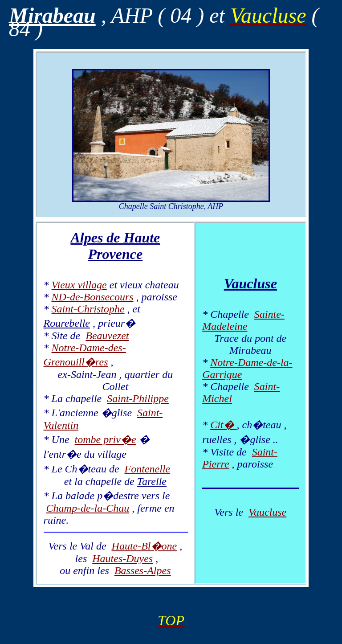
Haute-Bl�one (145, 546)
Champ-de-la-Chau (88, 508)
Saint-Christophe (88, 309)
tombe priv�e (106, 439)
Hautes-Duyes (122, 558)
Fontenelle (148, 469)
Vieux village (79, 285)
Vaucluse (267, 512)
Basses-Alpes (143, 570)
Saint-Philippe (138, 398)
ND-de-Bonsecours (93, 297)
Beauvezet (107, 336)
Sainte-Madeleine (243, 320)
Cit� (223, 425)
